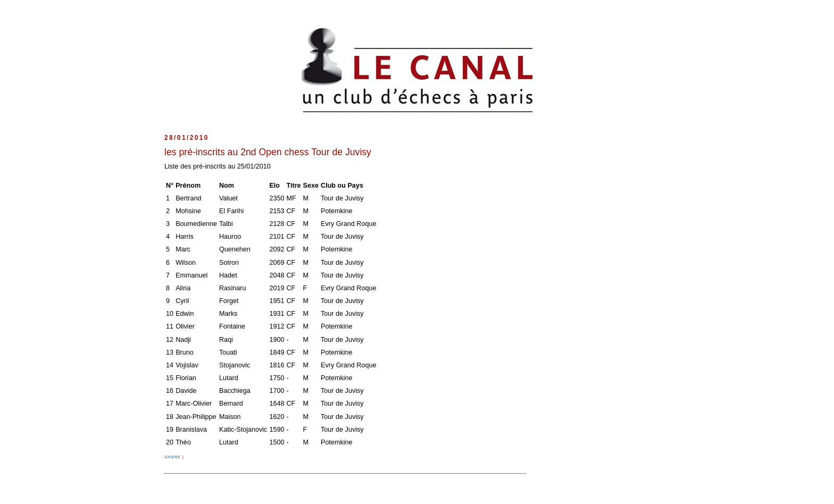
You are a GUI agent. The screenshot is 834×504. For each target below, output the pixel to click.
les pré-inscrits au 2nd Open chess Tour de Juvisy (268, 152)
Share (173, 457)
